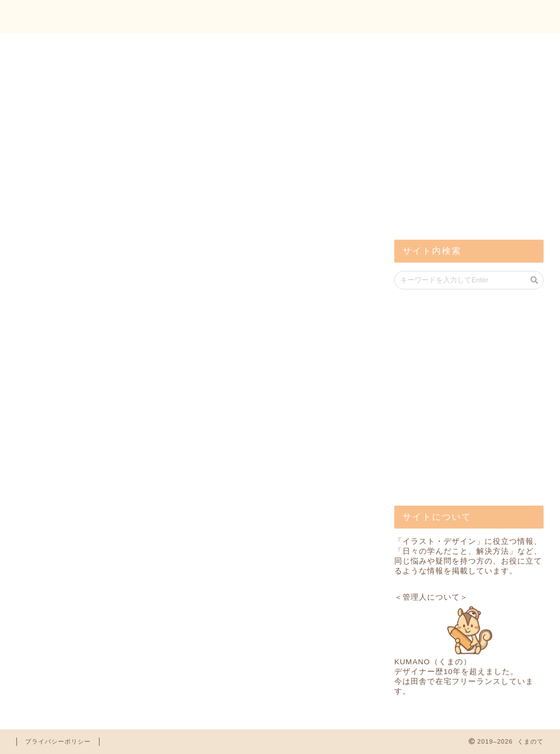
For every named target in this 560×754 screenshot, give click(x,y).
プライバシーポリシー (58, 741)
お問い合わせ (506, 17)
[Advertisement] (476, 142)
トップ (434, 17)
